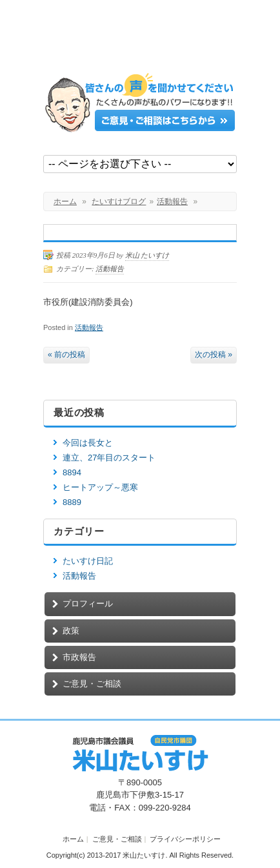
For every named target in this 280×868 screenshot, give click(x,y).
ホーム (65, 201)
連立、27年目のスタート (109, 458)
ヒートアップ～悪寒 (100, 487)
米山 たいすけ (147, 255)
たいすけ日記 (88, 561)
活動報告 (172, 201)
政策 (71, 631)
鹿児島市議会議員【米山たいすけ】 (140, 40)
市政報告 (79, 657)
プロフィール (88, 604)
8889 (72, 502)
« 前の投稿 (66, 355)
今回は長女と (88, 443)
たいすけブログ (119, 201)
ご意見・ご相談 (92, 684)
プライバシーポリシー (185, 839)
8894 (72, 472)
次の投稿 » (214, 355)
